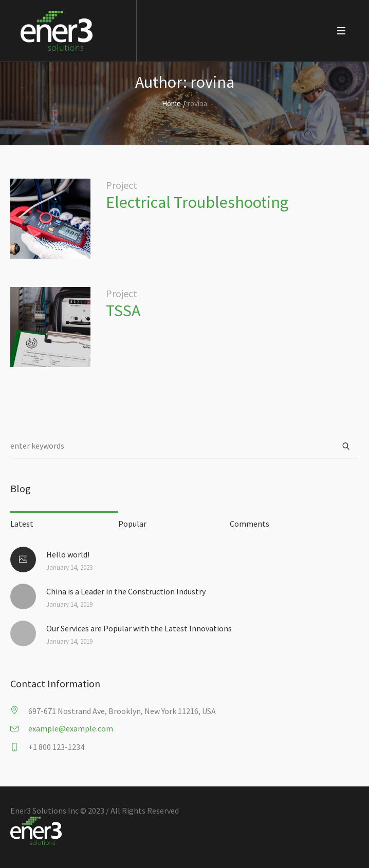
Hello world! (68, 554)
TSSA (125, 311)
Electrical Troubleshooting (197, 202)
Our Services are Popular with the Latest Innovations (139, 628)
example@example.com (71, 728)
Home (171, 103)
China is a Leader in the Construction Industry (126, 591)
